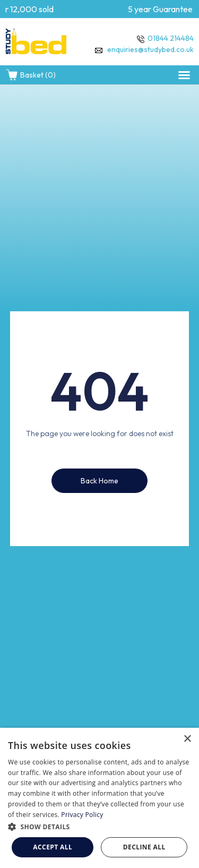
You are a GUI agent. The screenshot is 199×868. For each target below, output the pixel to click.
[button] (184, 75)
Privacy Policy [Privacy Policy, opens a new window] (82, 815)
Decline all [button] (144, 847)
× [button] (187, 739)
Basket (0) (31, 75)
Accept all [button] (53, 847)
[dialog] (99, 798)
